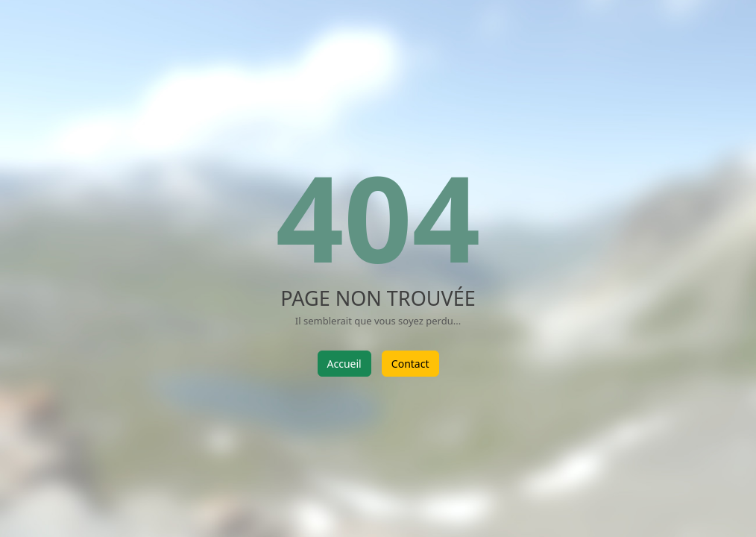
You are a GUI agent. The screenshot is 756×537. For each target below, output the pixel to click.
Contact (410, 364)
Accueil (344, 364)
